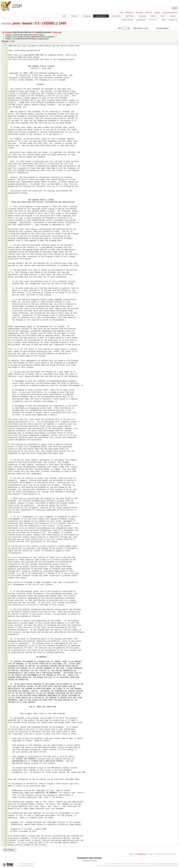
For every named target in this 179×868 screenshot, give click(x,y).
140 (6, 361)
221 (6, 544)
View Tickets (116, 16)
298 (6, 718)
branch (27, 23)
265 (6, 643)
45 (6, 146)
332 (6, 795)
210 (6, 519)
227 (6, 558)
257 (6, 625)
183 (6, 458)
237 (6, 580)
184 (6, 460)
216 (6, 533)
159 (6, 404)
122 (6, 320)
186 (6, 465)
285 (6, 689)
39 (6, 132)
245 (6, 598)
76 (6, 216)
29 (6, 109)
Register (157, 13)
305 (6, 734)
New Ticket (130, 16)
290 (6, 700)
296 (6, 713)
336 (6, 804)
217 (6, 535)
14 (6, 75)
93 (6, 254)
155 (6, 395)
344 (6, 822)
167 (6, 422)
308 (6, 741)
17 (6, 82)
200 (6, 496)
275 (6, 666)
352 (6, 840)
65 (6, 191)
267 (6, 648)
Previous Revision (128, 20)
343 (6, 820)
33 (6, 118)
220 (6, 542)
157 (6, 399)
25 (6, 100)
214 (6, 528)
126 (6, 329)
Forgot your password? (170, 13)
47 (6, 150)
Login (121, 13)
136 (6, 352)
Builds (153, 16)
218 (6, 537)
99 (6, 268)
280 (6, 677)
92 (6, 252)
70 (6, 202)
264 (6, 641)
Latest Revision (141, 20)
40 (6, 134)
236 (6, 578)
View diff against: (167, 28)
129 (6, 336)
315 (6, 757)
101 (6, 272)
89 (6, 245)
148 (6, 379)
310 (6, 745)
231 (6, 567)
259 (6, 630)
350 (6, 836)
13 (6, 73)
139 (6, 358)
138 (6, 356)
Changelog (87, 16)
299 (6, 720)
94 (6, 256)
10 (6, 66)
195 (6, 485)
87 (6, 241)
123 (6, 322)
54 (6, 166)
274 (6, 664)
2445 (62, 23)
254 (6, 619)
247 (6, 603)
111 (6, 295)
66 (6, 193)
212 (6, 524)
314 (6, 754)
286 (6, 691)
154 (6, 392)
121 (6, 318)
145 (6, 372)
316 (6, 759)
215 (6, 530)
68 (6, 198)
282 (6, 682)
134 (6, 347)
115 (6, 304)
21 (6, 91)
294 (6, 709)
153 (6, 390)
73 (6, 209)
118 (6, 311)
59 (6, 177)
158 (6, 401)
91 (6, 250)
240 (6, 587)
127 (6, 331)
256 (6, 623)
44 (6, 143)
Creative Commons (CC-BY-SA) (126, 866)
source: (7, 23)
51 (6, 159)
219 (6, 539)
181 (6, 453)
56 (6, 171)
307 (6, 738)
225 (6, 553)
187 (6, 467)
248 (6, 605)
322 (6, 772)
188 (6, 469)
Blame (164, 20)
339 (6, 811)
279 (6, 675)
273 (6, 662)
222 (6, 546)
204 (6, 505)
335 (6, 802)
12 (6, 71)
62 (6, 184)
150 (6, 383)
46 (6, 148)
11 (6, 69)
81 (6, 227)
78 (6, 220)
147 (6, 376)
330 (6, 791)
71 (6, 204)
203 (6, 503)
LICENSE (48, 23)
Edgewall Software (28, 866)
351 (6, 838)
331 (6, 793)
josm (16, 23)
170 (6, 428)
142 (6, 365)
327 (6, 784)
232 (6, 569)
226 (6, 555)
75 (6, 213)
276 (6, 668)
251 (6, 612)
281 (6, 680)
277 (6, 671)
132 (6, 342)
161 (6, 408)
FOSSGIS (124, 864)
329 (6, 788)
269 (6, 652)
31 (6, 114)
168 (6, 424)
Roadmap (142, 16)
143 (6, 367)
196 (6, 487)
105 (6, 281)
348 (6, 831)
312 (6, 750)
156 (6, 397)
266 (6, 646)
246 (6, 600)
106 (6, 284)
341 (6, 815)
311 (6, 748)
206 (6, 510)
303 (6, 729)
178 (6, 447)
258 (6, 628)
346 (6, 827)
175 (6, 440)
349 (6, 834)
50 (6, 157)
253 (6, 616)
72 (6, 207)
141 (6, 363)
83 (6, 232)
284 (6, 686)
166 (6, 419)
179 (6, 449)
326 (6, 781)
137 (6, 354)
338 (6, 809)
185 (6, 462)
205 (6, 508)
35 (6, 123)
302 (6, 727)
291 (6, 702)
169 (6, 426)
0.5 (37, 23)
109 (6, 290)
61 (6, 182)
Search (173, 16)
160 (6, 406)
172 (6, 433)
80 (6, 225)
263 (6, 639)
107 (6, 286)
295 (6, 711)
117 (6, 309)
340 (33, 32)
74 (6, 211)
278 (6, 673)
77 (6, 218)
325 (6, 779)
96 (6, 261)
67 (6, 195)
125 (6, 326)
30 (6, 112)
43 (6, 141)
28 (6, 107)
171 (6, 431)
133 (6, 345)
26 (6, 103)
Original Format (89, 861)
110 (6, 293)
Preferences (129, 13)
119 (6, 313)
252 (6, 614)
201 (6, 499)
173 (6, 435)
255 (6, 621)
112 (6, 297)
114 (6, 302)
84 (6, 234)
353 (6, 843)
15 (6, 78)
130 (6, 338)
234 (6, 573)
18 (6, 84)
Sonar (163, 16)
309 (6, 743)
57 (6, 173)
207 (6, 512)
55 (6, 168)
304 (6, 732)
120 (6, 315)
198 (6, 492)
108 (6, 288)
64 (6, 189)
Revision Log (173, 20)
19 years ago (57, 32)
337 (6, 806)
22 (6, 93)
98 (6, 265)
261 (6, 634)
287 (6, 693)
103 (6, 277)
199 (6, 494)
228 (6, 560)
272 (6, 659)
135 (6, 349)
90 (6, 247)
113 (6, 299)
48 (6, 152)
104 (6, 279)
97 (6, 263)
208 (6, 514)
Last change (6, 32)
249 (6, 607)
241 (6, 589)
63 (6, 186)
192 (6, 478)
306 (6, 736)
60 (6, 180)
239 (6, 585)
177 (6, 444)
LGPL (170, 866)
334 (6, 800)
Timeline (74, 16)
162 (6, 410)
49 (6, 155)
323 (6, 775)
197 (6, 489)
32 (6, 116)
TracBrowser (142, 854)
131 (6, 340)
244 (6, 596)
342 (6, 818)
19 (6, 87)
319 (6, 766)
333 (6, 797)
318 (6, 763)
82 (6, 229)
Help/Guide (139, 13)
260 (6, 632)
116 (6, 306)
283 (6, 684)
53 (6, 164)
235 (6, 576)
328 (6, 786)
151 (6, 385)
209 (6, 517)
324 (6, 777)
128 (6, 333)
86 (6, 238)
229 (6, 562)
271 (6, 657)
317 (6, 761)
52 (6, 161)
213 (6, 526)
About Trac (149, 13)
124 (6, 324)
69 (6, 200)
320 (6, 768)
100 (6, 270)
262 (6, 637)
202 (6, 501)
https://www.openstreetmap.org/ (166, 864)
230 (6, 564)
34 (6, 121)
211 (6, 521)
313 (6, 752)
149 (6, 381)
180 (6, 451)
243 (6, 594)
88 (6, 243)
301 (6, 725)
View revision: (138, 28)
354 (6, 845)
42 (6, 139)
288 (6, 695)
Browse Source (101, 16)
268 (6, 650)
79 (6, 222)
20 (6, 89)
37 (6, 127)
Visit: (120, 28)
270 (6, 655)
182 (6, 456)
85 (6, 236)
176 (6, 442)
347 (6, 829)
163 (6, 413)
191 (6, 476)
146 (6, 374)
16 (6, 80)
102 (6, 275)
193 (6, 480)
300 (6, 723)
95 (6, 259)
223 (6, 548)
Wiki (65, 16)
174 (6, 438)
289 (6, 698)
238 (6, 582)
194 (6, 483)
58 (6, 175)
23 (6, 96)
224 (6, 551)
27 (6, 105)
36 (6, 125)
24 (6, 98)
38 (6, 130)
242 (6, 591)
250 (6, 609)
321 (6, 770)
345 (6, 824)
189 (6, 471)
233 (6, 571)
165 (6, 417)
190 (6, 474)
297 (6, 716)
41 (6, 137)
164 (6, 415)
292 (6, 705)
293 (6, 707)
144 (6, 370)
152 (6, 388)
